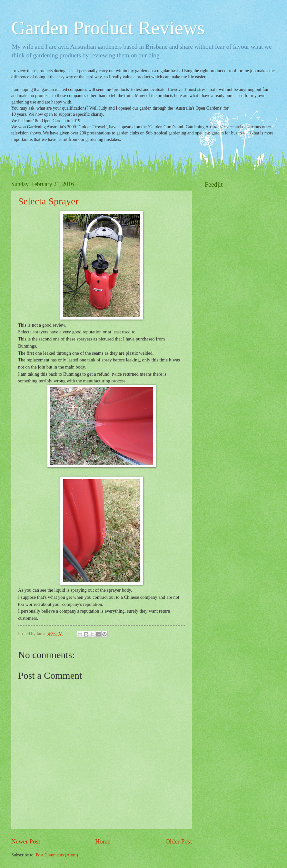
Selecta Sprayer (48, 201)
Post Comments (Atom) (57, 855)
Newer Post (26, 841)
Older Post (179, 841)
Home (103, 841)
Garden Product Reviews (108, 28)
